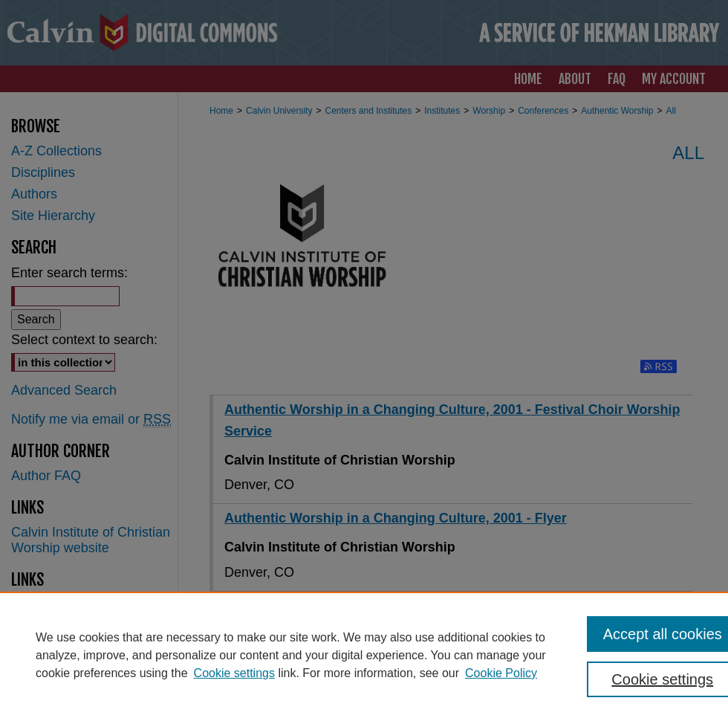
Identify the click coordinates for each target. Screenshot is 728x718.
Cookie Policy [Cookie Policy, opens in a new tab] (501, 673)
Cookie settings (234, 673)
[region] (364, 655)
